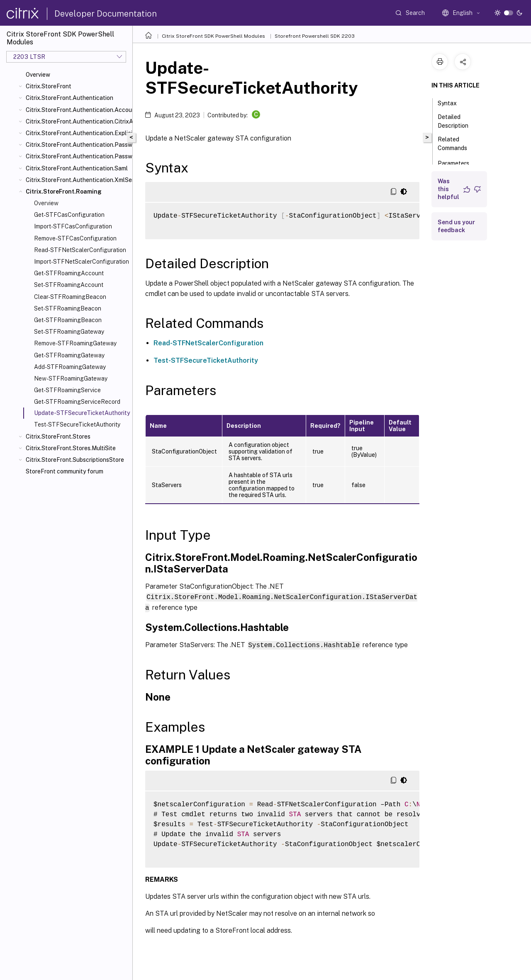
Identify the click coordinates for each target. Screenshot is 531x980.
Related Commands (457, 144)
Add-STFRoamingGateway (70, 367)
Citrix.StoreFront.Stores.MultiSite (71, 448)
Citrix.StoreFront (49, 86)
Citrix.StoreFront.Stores (58, 437)
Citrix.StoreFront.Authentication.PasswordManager (77, 145)
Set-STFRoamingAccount (69, 285)
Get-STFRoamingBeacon (68, 320)
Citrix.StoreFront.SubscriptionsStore (75, 460)
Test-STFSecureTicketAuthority (77, 425)
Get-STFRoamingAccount (69, 273)
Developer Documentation (106, 14)
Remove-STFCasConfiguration (75, 238)
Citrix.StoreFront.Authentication (69, 98)
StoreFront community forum (65, 471)
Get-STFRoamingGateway (69, 355)
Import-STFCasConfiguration (73, 226)
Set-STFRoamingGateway (69, 332)
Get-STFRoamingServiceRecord (77, 402)
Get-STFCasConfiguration (69, 215)
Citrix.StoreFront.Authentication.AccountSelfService (77, 110)
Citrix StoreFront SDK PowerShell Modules (213, 36)
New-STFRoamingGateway (71, 378)
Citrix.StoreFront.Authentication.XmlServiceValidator (77, 180)
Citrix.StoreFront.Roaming (64, 192)
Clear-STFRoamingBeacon (70, 297)
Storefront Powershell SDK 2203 (315, 36)
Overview (38, 75)
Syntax (452, 102)
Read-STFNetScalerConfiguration (80, 250)
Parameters (458, 163)
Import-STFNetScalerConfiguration (82, 262)
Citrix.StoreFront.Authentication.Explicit (77, 133)
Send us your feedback (456, 226)
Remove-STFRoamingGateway (75, 343)
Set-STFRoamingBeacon (68, 308)
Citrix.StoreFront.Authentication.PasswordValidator (77, 156)
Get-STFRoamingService (67, 390)
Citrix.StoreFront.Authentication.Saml (77, 168)
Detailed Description (458, 121)
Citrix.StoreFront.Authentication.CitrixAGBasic (77, 121)
